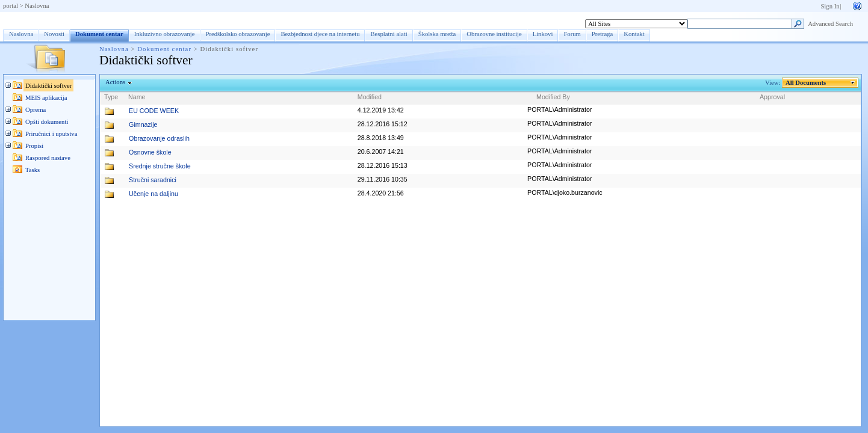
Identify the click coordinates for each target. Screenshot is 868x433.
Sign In (830, 6)
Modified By (553, 97)
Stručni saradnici (153, 180)
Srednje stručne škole (160, 166)
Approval (772, 97)
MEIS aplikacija (46, 98)
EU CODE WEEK (154, 111)
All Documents (806, 83)
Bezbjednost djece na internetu (320, 34)
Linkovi (543, 34)
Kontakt (634, 34)
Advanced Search (830, 24)
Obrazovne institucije (494, 34)
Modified (370, 97)
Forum (572, 34)
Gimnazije (143, 124)
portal (11, 6)
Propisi (34, 146)
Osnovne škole (150, 152)
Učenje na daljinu (153, 194)
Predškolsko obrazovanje (238, 34)
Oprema (36, 110)
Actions (116, 82)
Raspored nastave (48, 158)
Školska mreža (437, 34)
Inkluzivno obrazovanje (165, 34)
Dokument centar (41, 20)
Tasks (33, 170)
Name (137, 97)
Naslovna (37, 6)
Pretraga (603, 34)
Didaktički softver (48, 86)
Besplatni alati (389, 34)
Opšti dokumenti (47, 122)
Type (111, 97)
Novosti (54, 34)
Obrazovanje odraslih (159, 138)
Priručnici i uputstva (51, 134)
